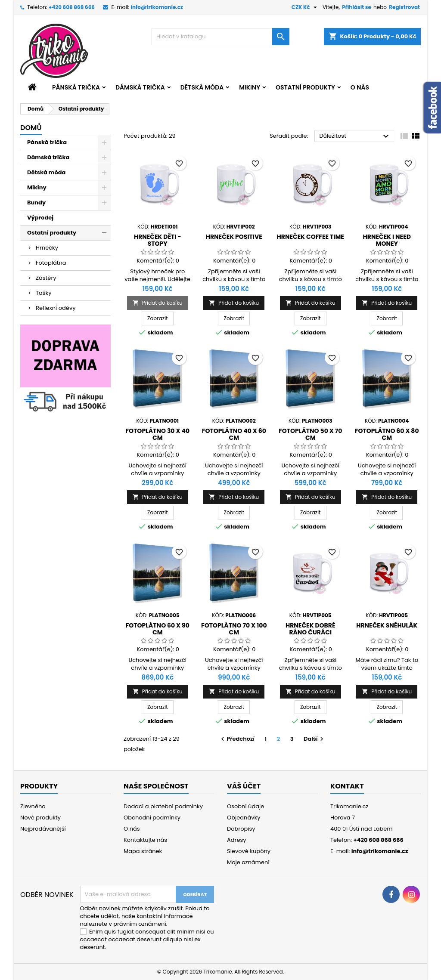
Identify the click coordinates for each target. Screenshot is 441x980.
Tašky (44, 293)
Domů (31, 128)
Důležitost (355, 136)
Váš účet (244, 786)
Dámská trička (140, 87)
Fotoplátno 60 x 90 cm (158, 629)
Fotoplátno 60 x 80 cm (387, 434)
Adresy (237, 840)
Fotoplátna (51, 263)
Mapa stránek (143, 851)
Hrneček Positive (234, 237)
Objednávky (244, 818)
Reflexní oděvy (56, 308)
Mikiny (250, 87)
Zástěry (46, 278)
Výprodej (40, 218)
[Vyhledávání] (220, 37)
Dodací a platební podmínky (163, 806)
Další (315, 739)
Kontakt (347, 786)
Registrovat (404, 7)
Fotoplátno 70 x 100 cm (234, 629)
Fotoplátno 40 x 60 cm (234, 434)
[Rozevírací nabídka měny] (305, 7)
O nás (360, 87)
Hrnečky (47, 248)
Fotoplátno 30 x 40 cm (157, 434)
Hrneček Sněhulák (387, 625)
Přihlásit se (357, 7)
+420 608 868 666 (72, 7)
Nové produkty (40, 818)
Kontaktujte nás (145, 840)
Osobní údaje (245, 806)
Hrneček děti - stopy (158, 240)
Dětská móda (202, 87)
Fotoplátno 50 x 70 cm (310, 434)
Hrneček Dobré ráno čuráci (311, 629)
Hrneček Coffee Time (311, 237)
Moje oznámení (248, 862)
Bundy (36, 202)
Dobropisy (241, 829)
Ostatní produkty (305, 87)
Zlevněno (33, 806)
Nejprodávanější (43, 829)
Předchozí (237, 739)
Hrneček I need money (387, 240)
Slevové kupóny (249, 851)
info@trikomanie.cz (157, 7)
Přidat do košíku (158, 303)
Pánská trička (76, 87)
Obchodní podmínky (152, 818)
